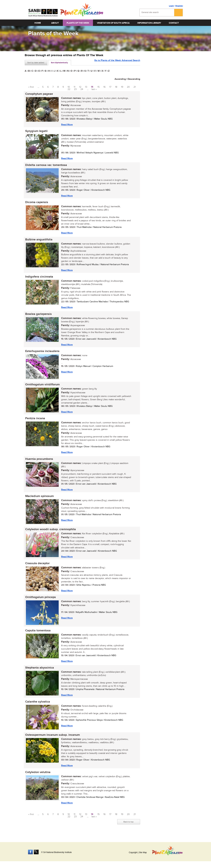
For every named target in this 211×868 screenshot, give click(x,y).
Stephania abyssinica (39, 672)
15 (98, 87)
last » (94, 89)
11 (75, 87)
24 (82, 89)
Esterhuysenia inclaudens (42, 353)
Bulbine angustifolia (38, 241)
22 (69, 89)
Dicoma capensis (36, 203)
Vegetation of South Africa (113, 23)
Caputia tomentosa (37, 634)
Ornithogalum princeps (40, 601)
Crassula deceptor (37, 567)
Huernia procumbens (39, 461)
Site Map (143, 852)
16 (104, 87)
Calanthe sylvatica (37, 706)
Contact (174, 23)
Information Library (149, 23)
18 (116, 87)
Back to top (128, 827)
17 (110, 87)
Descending (134, 79)
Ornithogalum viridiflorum (42, 387)
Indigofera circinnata (39, 278)
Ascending (120, 79)
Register (179, 6)
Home (38, 23)
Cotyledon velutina (37, 777)
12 (80, 87)
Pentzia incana (35, 421)
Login (171, 6)
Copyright (133, 852)
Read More (66, 125)
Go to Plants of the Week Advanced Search (117, 62)
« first (31, 87)
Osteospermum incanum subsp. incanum (52, 740)
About (55, 23)
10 (69, 87)
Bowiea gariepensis (38, 316)
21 (135, 87)
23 (75, 89)
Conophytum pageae (39, 94)
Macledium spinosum (39, 499)
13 (86, 87)
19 (122, 87)
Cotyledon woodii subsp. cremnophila (50, 532)
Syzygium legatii (36, 131)
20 (128, 87)
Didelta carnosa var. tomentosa (46, 166)
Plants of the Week (78, 23)
